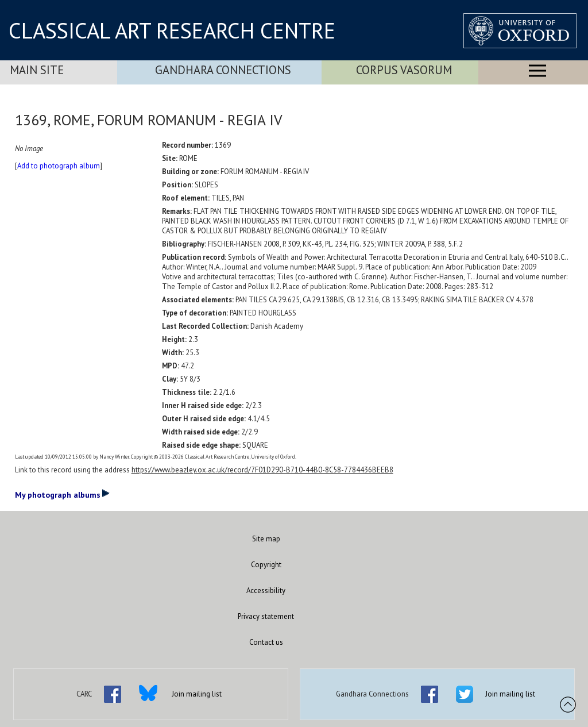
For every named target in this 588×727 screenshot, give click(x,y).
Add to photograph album (59, 166)
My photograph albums (62, 494)
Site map (266, 539)
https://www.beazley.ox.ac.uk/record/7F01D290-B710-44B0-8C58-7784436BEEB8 (262, 470)
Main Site (37, 70)
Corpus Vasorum (404, 70)
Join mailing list (197, 694)
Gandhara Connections (223, 70)
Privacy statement (266, 616)
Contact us (266, 642)
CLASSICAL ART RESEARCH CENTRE (172, 30)
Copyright (266, 565)
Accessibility (266, 591)
